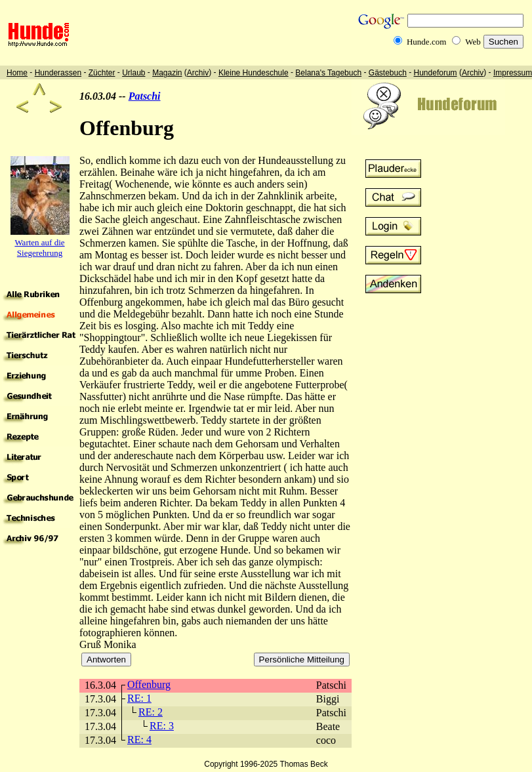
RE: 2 (151, 712)
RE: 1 (139, 698)
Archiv (198, 73)
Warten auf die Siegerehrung (39, 248)
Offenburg (149, 684)
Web (473, 42)
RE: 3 (162, 726)
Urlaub (133, 73)
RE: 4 (139, 740)
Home (17, 73)
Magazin (167, 73)
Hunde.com (426, 42)
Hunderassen (58, 73)
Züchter (102, 73)
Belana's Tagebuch (328, 73)
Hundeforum (436, 73)
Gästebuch (388, 73)
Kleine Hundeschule (254, 73)
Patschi (145, 96)
